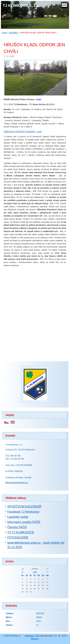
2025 (35, 572)
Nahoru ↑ (35, 639)
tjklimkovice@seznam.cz (17, 482)
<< (23, 569)
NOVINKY (14, 33)
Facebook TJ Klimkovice (23, 512)
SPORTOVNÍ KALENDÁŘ (24, 507)
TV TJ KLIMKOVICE (21, 532)
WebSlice (29, 636)
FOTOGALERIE (18, 537)
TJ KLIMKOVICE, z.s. (21, 6)
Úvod (4, 33)
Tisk (37, 636)
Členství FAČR (17, 527)
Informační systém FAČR (24, 522)
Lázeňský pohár (18, 517)
